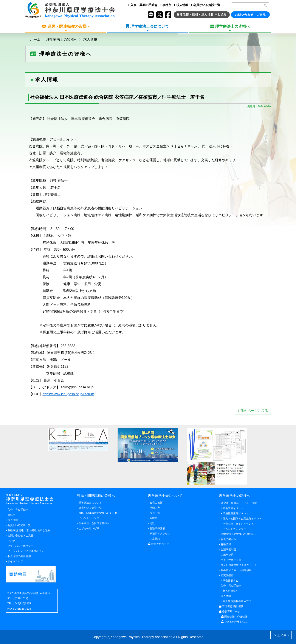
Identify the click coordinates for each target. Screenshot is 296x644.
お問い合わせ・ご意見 (20, 536)
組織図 (153, 518)
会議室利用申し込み (234, 622)
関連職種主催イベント (236, 513)
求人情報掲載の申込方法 (237, 601)
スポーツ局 (227, 555)
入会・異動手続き (18, 510)
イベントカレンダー (90, 518)
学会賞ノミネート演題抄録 (236, 570)
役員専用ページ (159, 544)
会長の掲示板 (228, 539)
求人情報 (181, 5)
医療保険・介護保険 (234, 617)
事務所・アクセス (160, 534)
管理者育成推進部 (231, 606)
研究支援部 (227, 575)
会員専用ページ (230, 612)
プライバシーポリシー (20, 546)
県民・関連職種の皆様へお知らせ (98, 513)
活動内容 (155, 508)
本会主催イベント (233, 508)
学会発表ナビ (231, 581)
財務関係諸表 (157, 528)
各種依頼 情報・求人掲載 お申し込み (29, 530)
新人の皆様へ (231, 591)
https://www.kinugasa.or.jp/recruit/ (68, 394)
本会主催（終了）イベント (238, 524)
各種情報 (226, 544)
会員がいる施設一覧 (206, 5)
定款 (152, 523)
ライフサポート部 (231, 560)
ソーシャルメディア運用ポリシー (27, 551)
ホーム (35, 39)
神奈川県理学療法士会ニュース (239, 565)
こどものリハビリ (89, 528)
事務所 (166, 5)
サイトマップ (15, 561)
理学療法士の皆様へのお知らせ (239, 534)
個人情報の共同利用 (19, 556)
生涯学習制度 (228, 550)
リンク (11, 541)
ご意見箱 (155, 539)
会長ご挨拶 (156, 503)
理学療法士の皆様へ (62, 39)
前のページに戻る (253, 411)
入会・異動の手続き (143, 5)
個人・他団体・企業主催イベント (242, 519)
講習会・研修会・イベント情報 (239, 503)
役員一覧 (155, 513)
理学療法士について (90, 503)
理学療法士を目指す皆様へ (94, 523)
